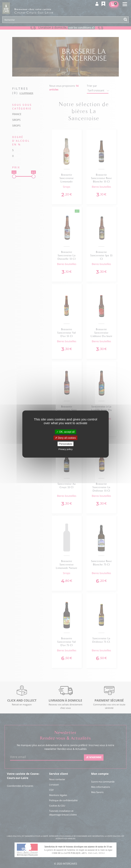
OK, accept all (65, 432)
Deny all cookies (65, 438)
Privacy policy (65, 449)
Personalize (65, 444)
